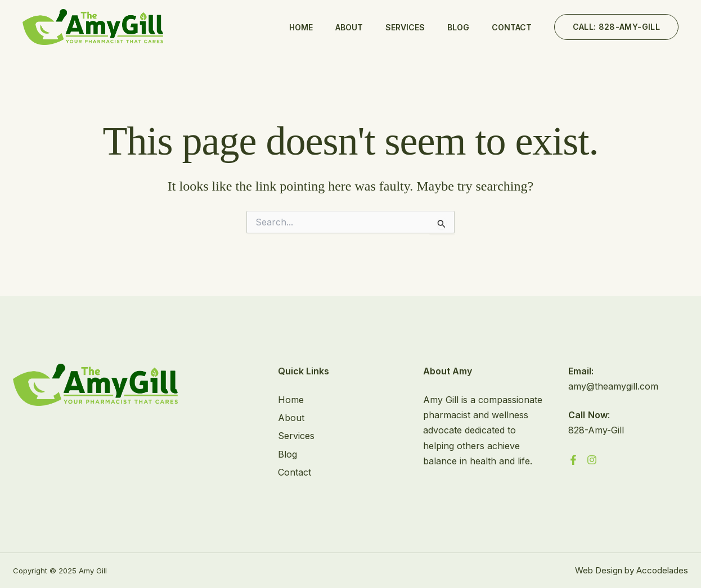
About (349, 27)
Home (301, 27)
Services (405, 27)
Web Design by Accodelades (632, 570)
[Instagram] (592, 460)
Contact (512, 27)
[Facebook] (573, 460)
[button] (616, 27)
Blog (458, 27)
